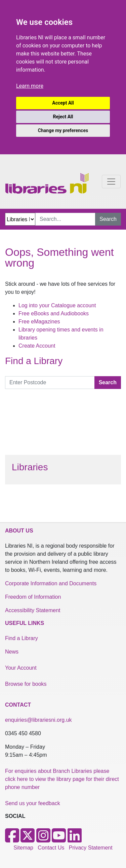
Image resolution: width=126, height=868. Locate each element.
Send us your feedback (33, 803)
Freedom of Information (33, 597)
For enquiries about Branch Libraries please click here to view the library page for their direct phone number (62, 779)
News (12, 652)
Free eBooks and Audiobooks (54, 313)
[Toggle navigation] (111, 182)
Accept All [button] (63, 103)
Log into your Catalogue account (57, 305)
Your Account (21, 668)
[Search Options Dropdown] (20, 219)
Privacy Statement (91, 848)
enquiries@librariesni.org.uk (38, 720)
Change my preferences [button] (63, 130)
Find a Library (22, 638)
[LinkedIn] (75, 840)
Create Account (37, 346)
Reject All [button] (63, 117)
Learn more (30, 86)
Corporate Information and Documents (51, 583)
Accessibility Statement (33, 610)
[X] (28, 840)
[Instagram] (43, 840)
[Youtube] (59, 840)
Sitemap (23, 848)
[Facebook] (12, 840)
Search (108, 219)
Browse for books (26, 684)
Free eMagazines (39, 322)
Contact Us (51, 848)
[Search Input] (65, 219)
